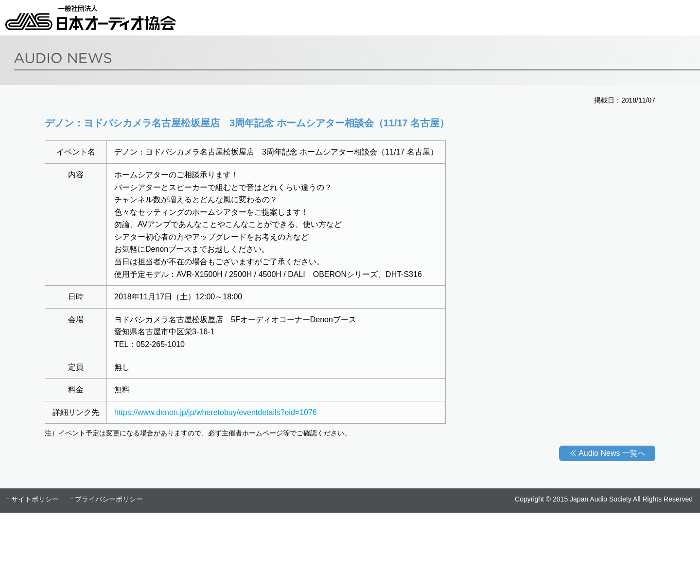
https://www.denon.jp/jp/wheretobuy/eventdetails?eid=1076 (216, 412)
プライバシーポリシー (109, 499)
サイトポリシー (35, 499)
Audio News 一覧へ (612, 453)
